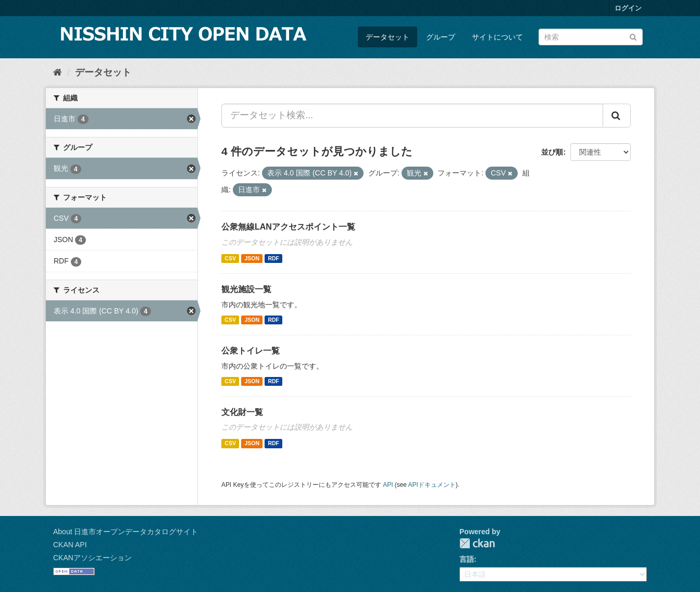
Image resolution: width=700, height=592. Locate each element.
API (388, 485)
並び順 (552, 152)
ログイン (628, 8)
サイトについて (497, 37)
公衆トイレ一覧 (251, 351)
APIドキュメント (432, 485)
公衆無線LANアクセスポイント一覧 (288, 227)
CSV (230, 258)
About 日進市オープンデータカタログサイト (126, 532)
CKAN (477, 543)
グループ (441, 37)
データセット (387, 37)
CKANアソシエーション (92, 558)
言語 (467, 559)
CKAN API (70, 545)
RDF (273, 258)
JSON (252, 258)
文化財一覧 (242, 412)
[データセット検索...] (412, 116)
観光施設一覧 (246, 289)
